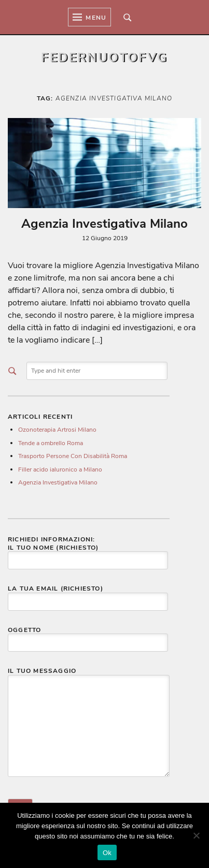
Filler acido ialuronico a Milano (60, 469)
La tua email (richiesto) (88, 595)
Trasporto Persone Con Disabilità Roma (73, 456)
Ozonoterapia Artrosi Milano (57, 430)
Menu (89, 17)
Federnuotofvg (104, 57)
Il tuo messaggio (89, 723)
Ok (107, 853)
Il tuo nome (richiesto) (88, 554)
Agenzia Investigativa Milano (104, 224)
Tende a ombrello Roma (51, 443)
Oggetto (88, 637)
